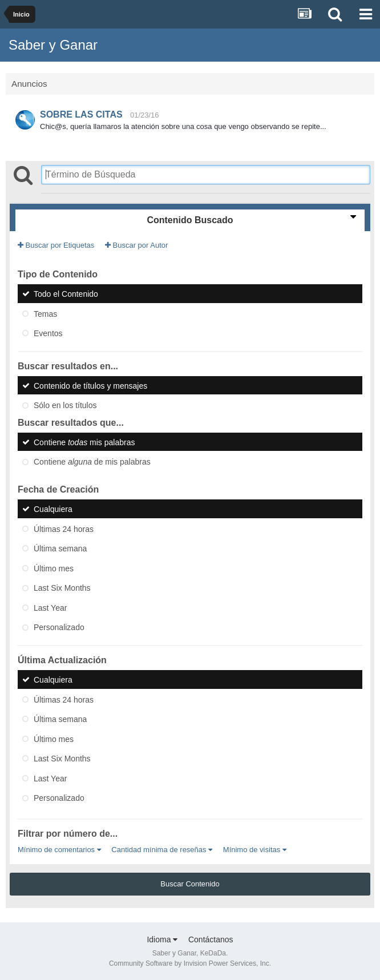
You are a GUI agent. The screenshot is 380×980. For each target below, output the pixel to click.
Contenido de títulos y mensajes (90, 385)
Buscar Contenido (190, 884)
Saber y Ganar (53, 45)
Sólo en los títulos (65, 405)
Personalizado (59, 627)
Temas (45, 313)
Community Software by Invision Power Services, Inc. (190, 963)
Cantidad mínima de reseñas (162, 850)
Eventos (48, 333)
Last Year (50, 607)
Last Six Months (62, 588)
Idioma (162, 939)
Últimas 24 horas (64, 529)
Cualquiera (53, 509)
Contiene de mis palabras (92, 462)
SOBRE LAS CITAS (81, 114)
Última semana (60, 549)
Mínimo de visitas (255, 850)
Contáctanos (211, 939)
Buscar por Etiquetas (56, 245)
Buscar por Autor (136, 245)
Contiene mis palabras (84, 442)
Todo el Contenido (66, 294)
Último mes (54, 568)
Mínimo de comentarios (59, 850)
